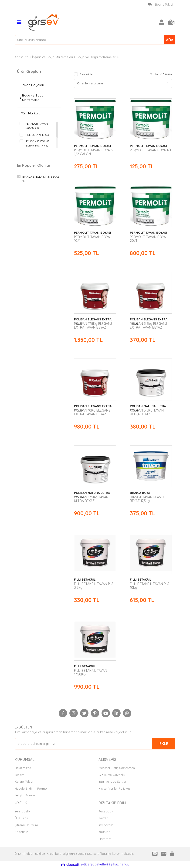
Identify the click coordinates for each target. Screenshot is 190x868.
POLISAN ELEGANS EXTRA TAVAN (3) (37, 143)
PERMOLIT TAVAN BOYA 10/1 (92, 239)
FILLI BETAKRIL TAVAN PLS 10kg (150, 586)
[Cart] (171, 22)
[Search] (95, 40)
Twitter (103, 818)
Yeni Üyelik (22, 811)
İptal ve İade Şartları (113, 782)
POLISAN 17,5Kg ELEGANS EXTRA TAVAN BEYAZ (93, 326)
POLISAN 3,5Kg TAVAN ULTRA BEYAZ (147, 412)
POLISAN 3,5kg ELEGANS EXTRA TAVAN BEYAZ (149, 326)
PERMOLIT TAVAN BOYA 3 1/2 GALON (93, 152)
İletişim (20, 775)
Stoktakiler (87, 74)
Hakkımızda (23, 768)
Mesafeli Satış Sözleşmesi (117, 768)
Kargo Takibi (24, 782)
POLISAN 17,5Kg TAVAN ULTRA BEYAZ (91, 499)
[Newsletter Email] (95, 744)
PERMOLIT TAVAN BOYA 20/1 (148, 239)
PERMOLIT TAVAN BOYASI (93, 146)
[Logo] (44, 22)
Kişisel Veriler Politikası (115, 788)
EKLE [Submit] (164, 744)
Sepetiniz (21, 832)
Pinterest (105, 839)
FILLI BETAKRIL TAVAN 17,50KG (91, 672)
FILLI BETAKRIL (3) (37, 135)
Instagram (106, 825)
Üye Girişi (22, 818)
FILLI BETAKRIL (85, 579)
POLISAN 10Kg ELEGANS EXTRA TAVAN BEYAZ (92, 412)
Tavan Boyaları (131, 57)
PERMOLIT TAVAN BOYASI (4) (37, 126)
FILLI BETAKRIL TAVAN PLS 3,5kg (94, 586)
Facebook (106, 811)
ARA (170, 40)
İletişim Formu (25, 795)
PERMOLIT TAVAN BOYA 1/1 (150, 150)
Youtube (104, 832)
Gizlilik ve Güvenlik (112, 775)
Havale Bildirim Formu (31, 788)
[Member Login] (161, 22)
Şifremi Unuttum (26, 825)
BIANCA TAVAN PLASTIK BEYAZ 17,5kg (148, 499)
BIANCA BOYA (140, 493)
